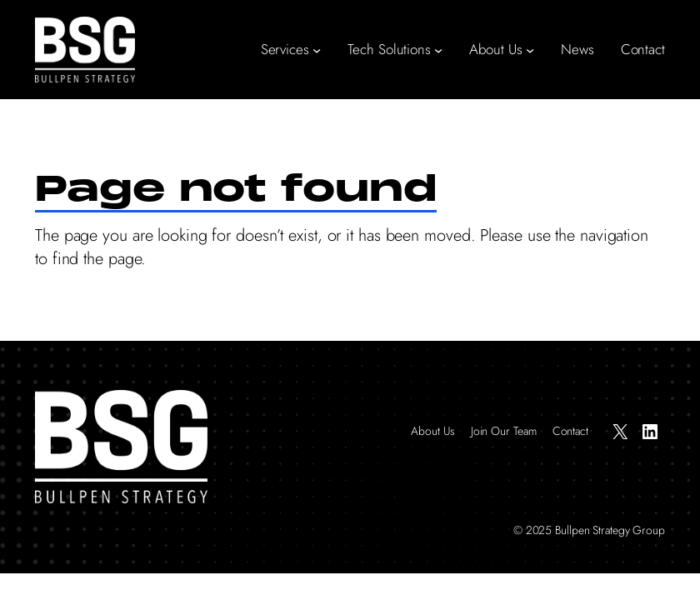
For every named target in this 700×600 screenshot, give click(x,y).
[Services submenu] (317, 50)
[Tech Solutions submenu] (438, 50)
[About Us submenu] (530, 50)
